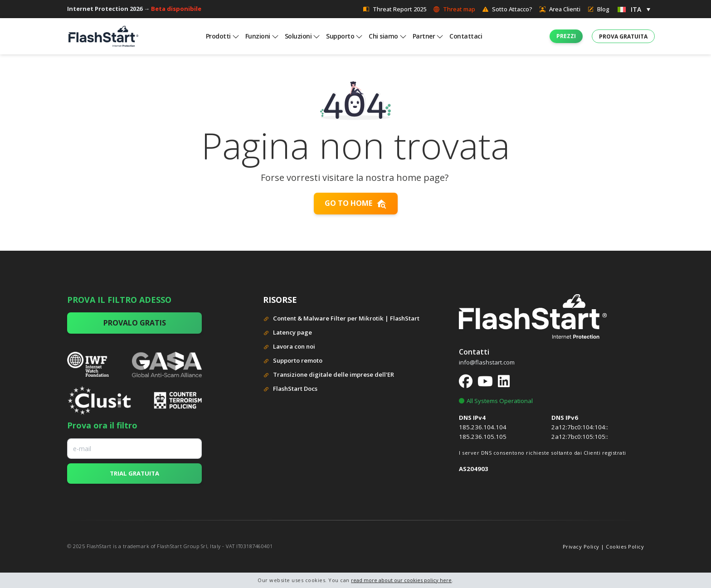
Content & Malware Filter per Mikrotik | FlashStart (341, 319)
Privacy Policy (581, 547)
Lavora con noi (289, 347)
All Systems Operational (496, 401)
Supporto (340, 36)
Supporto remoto (293, 361)
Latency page (287, 333)
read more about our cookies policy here (401, 580)
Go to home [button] (356, 204)
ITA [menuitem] (636, 9)
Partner (424, 36)
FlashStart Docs (290, 389)
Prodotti (218, 36)
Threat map (454, 9)
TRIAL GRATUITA (134, 473)
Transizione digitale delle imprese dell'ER (329, 375)
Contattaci (466, 36)
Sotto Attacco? (507, 9)
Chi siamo (383, 36)
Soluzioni (298, 36)
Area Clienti (560, 9)
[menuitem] (634, 9)
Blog (599, 9)
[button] (566, 36)
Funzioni (258, 36)
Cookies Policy (625, 547)
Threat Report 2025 (395, 9)
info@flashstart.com (487, 362)
